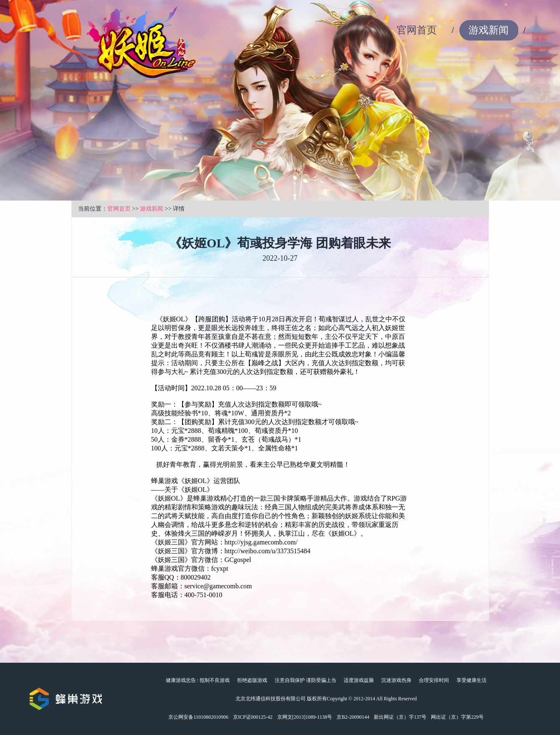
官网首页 (417, 30)
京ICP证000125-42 (253, 717)
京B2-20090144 (353, 717)
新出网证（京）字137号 (400, 717)
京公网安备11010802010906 (198, 717)
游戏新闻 (489, 30)
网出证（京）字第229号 (457, 717)
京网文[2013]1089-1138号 (305, 717)
